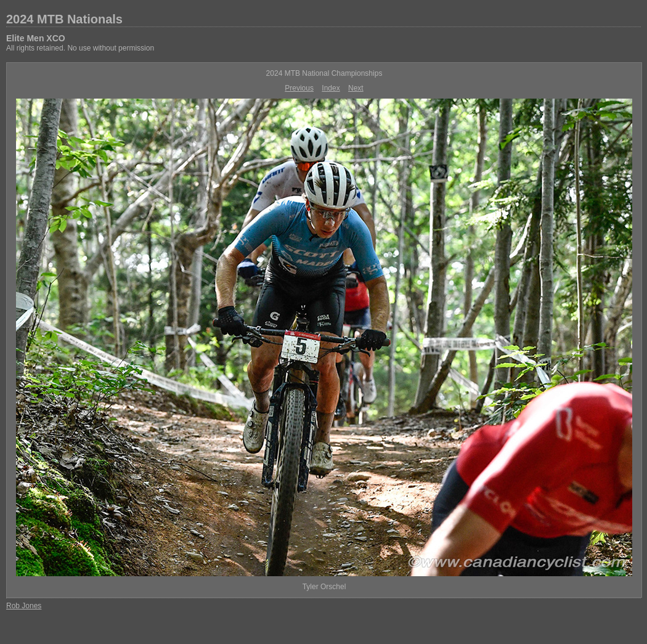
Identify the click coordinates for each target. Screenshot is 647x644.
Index (331, 88)
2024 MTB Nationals (64, 19)
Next (356, 88)
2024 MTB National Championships (324, 73)
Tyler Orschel (324, 587)
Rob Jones (24, 606)
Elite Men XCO (36, 38)
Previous (299, 88)
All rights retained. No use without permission (80, 48)
